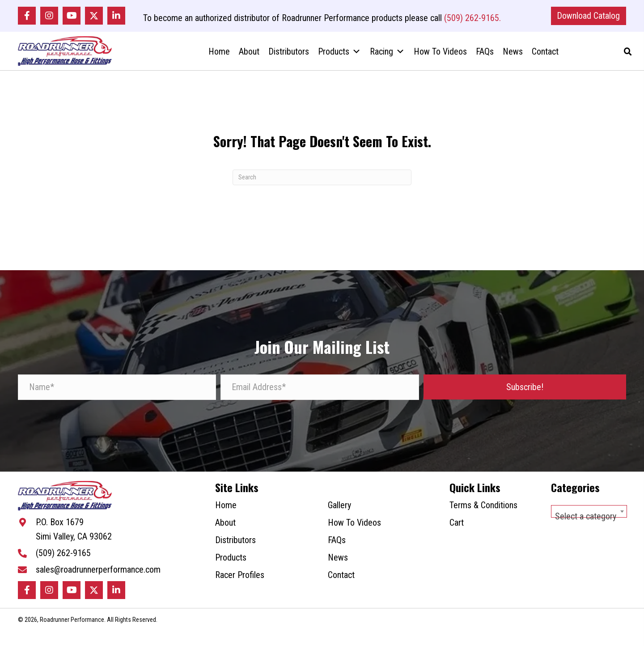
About (249, 58)
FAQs (485, 58)
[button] (27, 17)
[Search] (322, 186)
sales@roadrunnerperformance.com (98, 584)
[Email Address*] (320, 396)
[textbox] (589, 525)
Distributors (289, 58)
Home (219, 58)
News (513, 58)
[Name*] (117, 396)
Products (339, 58)
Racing (387, 58)
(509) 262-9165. (472, 20)
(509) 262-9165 (63, 567)
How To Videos (440, 58)
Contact (545, 58)
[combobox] (589, 520)
